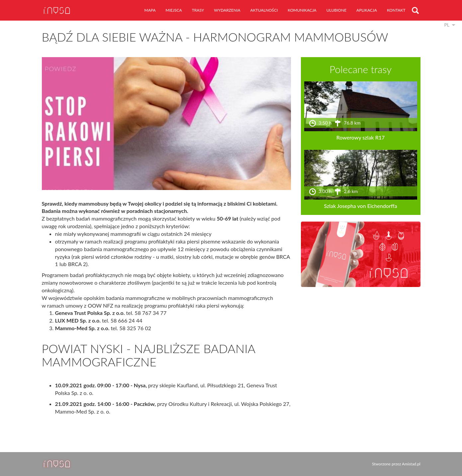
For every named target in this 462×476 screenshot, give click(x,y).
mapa (150, 10)
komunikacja (302, 10)
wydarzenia (227, 10)
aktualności (264, 10)
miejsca (174, 10)
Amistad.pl (411, 464)
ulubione (336, 10)
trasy (198, 10)
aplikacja (367, 10)
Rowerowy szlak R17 (361, 137)
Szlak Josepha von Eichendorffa (361, 206)
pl (447, 25)
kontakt (396, 10)
